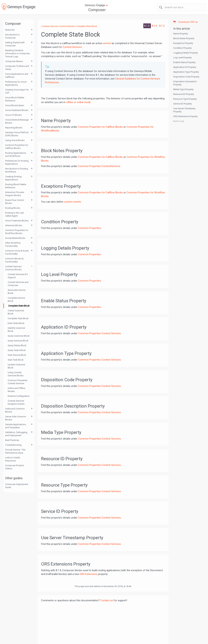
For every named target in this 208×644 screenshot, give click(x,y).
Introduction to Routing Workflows (17, 170)
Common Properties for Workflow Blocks (17, 232)
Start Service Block (17, 355)
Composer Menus (14, 61)
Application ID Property (185, 67)
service (107, 43)
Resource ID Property (184, 94)
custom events (72, 202)
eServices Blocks (14, 225)
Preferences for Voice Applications (16, 83)
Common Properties (89, 228)
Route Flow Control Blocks (15, 202)
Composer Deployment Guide (17, 486)
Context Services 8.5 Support (18, 276)
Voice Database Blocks (17, 110)
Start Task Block (16, 360)
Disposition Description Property (185, 83)
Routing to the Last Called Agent (14, 214)
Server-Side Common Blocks (16, 418)
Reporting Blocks (14, 128)
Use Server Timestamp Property (184, 110)
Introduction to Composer (12, 36)
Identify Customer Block (16, 330)
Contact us (107, 600)
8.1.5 (147, 26)
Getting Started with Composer (15, 44)
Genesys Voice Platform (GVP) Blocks (17, 134)
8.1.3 (162, 26)
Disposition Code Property (186, 77)
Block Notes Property (184, 38)
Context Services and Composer (18, 284)
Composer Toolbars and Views (17, 68)
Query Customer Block (19, 336)
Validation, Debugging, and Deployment (16, 434)
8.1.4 (155, 26)
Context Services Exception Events (16, 402)
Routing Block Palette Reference (16, 186)
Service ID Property (183, 104)
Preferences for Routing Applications (17, 162)
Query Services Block (18, 341)
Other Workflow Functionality (13, 244)
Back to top (179, 121)
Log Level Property (182, 58)
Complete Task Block (18, 318)
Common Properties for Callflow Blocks (17, 147)
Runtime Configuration (19, 396)
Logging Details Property (186, 53)
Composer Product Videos (14, 467)
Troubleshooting (13, 445)
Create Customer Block (16, 312)
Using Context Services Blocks (16, 374)
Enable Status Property (184, 62)
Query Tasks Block (17, 350)
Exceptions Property (183, 43)
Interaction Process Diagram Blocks (15, 194)
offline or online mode (78, 102)
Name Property (181, 34)
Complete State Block (19, 306)
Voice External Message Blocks (17, 121)
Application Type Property (186, 72)
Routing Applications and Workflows (16, 154)
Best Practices (12, 440)
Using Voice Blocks (15, 140)
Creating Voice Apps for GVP (17, 91)
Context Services (72, 47)
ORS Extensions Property (185, 116)
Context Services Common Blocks (13, 268)
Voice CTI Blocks (13, 115)
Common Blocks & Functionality (14, 260)
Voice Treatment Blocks (17, 221)
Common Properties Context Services (18, 382)
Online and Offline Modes (16, 390)
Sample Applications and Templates (15, 426)
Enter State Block (16, 323)
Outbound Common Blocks (15, 410)
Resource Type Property (185, 99)
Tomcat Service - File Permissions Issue (15, 451)
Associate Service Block (17, 292)
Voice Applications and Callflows (17, 75)
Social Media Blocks (15, 238)
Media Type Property (183, 89)
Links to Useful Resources (13, 459)
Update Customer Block (16, 366)
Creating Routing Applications (13, 178)
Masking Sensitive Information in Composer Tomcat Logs (17, 53)
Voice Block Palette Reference (15, 99)
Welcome (10, 30)
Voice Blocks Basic (15, 105)
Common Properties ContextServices (99, 166)
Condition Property (182, 48)
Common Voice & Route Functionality (17, 252)
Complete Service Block (16, 299)
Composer (97, 10)
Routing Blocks (13, 208)
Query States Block (17, 345)
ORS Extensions (89, 574)
